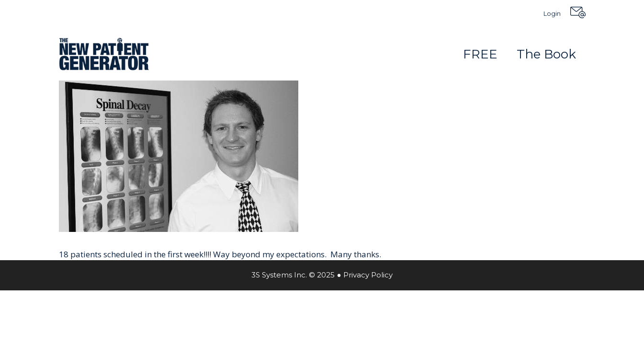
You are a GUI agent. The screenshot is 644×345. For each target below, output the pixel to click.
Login (552, 13)
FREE (480, 54)
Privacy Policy (368, 275)
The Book (546, 54)
